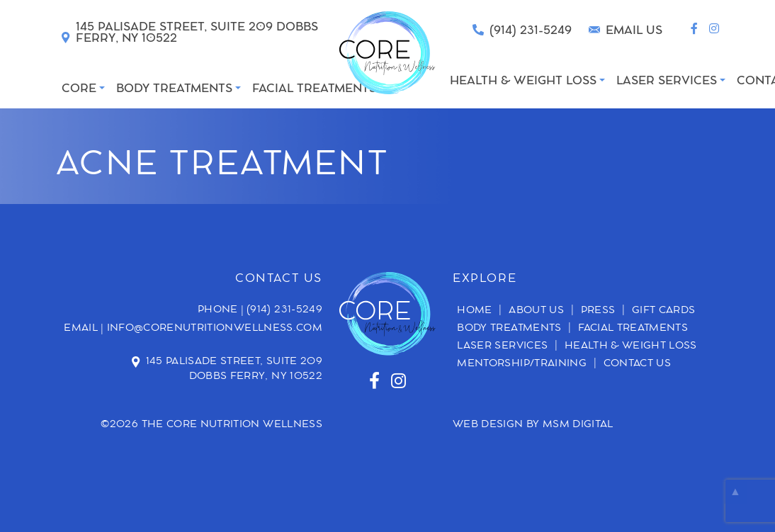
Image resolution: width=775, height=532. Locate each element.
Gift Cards (664, 311)
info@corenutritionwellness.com (215, 329)
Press (598, 311)
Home (474, 311)
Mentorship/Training (522, 364)
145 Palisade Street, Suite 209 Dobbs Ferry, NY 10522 (234, 369)
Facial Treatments (633, 329)
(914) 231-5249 (284, 310)
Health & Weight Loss (631, 346)
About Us (536, 311)
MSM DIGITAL (578, 425)
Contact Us (638, 364)
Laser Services (502, 346)
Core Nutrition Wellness (244, 425)
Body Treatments (509, 329)
